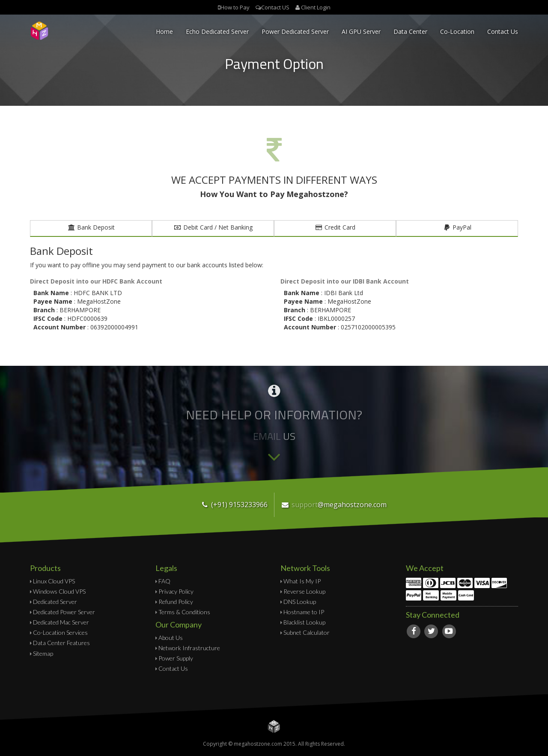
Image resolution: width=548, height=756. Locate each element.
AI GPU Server (361, 31)
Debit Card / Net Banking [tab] (213, 227)
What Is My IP (302, 581)
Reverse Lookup (304, 591)
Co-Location (457, 31)
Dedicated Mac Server (61, 622)
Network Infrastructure (189, 648)
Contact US (275, 7)
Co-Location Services (60, 632)
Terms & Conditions (184, 612)
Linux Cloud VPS (54, 581)
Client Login (316, 7)
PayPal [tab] (457, 227)
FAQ (164, 581)
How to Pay (235, 7)
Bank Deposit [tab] (91, 227)
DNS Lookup (300, 602)
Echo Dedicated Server (217, 31)
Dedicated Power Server (64, 612)
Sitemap (43, 653)
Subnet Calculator (307, 632)
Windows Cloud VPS (59, 591)
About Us (171, 638)
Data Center (410, 31)
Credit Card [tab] (335, 227)
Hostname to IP (304, 612)
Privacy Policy (176, 591)
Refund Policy (176, 602)
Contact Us (503, 31)
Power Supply (176, 658)
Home (164, 31)
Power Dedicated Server (295, 31)
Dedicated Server (55, 602)
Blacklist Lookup (304, 622)
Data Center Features (61, 643)
